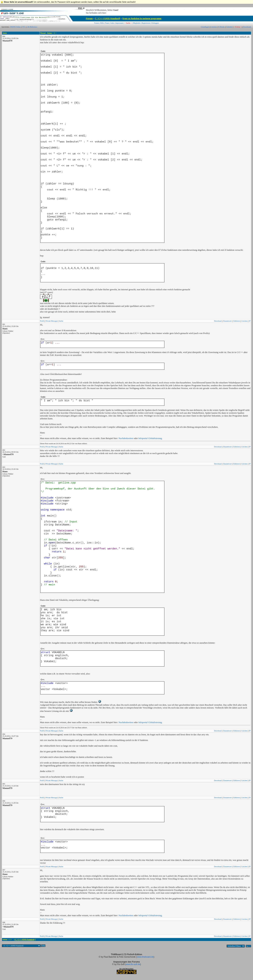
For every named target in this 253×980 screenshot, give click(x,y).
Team (107, 23)
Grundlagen (205, 27)
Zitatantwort (227, 321)
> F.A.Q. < (238, 27)
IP (250, 321)
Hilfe (102, 23)
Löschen (244, 321)
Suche (61, 321)
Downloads (247, 27)
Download (218, 321)
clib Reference (32, 27)
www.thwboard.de (145, 957)
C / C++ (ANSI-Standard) (108, 18)
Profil (42, 321)
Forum (89, 18)
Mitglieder (137, 23)
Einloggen (155, 23)
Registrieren (146, 23)
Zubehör (229, 27)
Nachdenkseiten (126, 438)
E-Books (222, 27)
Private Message (51, 321)
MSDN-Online (15, 27)
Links (112, 23)
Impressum (119, 23)
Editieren (237, 321)
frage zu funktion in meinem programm (142, 18)
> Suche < (128, 23)
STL (24, 27)
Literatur (214, 27)
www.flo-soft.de (133, 964)
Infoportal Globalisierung (150, 438)
